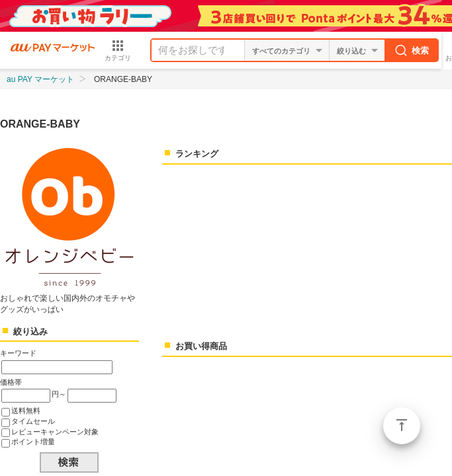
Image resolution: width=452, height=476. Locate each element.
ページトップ (402, 426)
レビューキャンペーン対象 (55, 432)
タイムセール (33, 421)
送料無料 (26, 411)
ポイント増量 (33, 442)
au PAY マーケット (40, 79)
